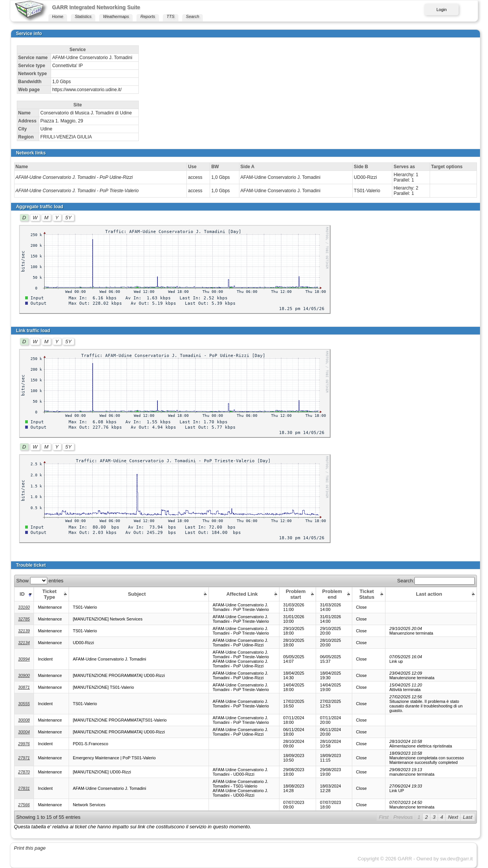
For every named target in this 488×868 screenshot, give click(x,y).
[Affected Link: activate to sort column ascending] (244, 594)
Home (58, 16)
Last (468, 817)
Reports (148, 16)
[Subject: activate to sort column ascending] (139, 594)
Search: (436, 581)
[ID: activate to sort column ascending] (24, 594)
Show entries (40, 581)
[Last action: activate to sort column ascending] (431, 594)
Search (193, 16)
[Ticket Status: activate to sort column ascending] (368, 594)
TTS (171, 16)
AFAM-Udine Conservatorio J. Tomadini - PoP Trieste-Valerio (77, 191)
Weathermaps (116, 16)
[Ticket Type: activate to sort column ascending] (51, 594)
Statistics (83, 16)
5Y (68, 218)
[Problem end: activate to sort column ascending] (334, 594)
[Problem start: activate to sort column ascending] (298, 594)
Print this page (30, 848)
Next (453, 817)
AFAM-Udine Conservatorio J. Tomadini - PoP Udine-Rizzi (74, 177)
